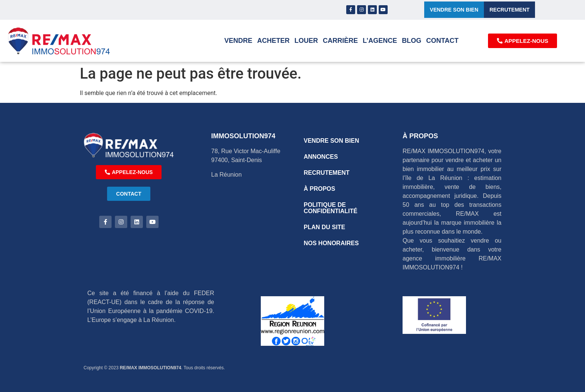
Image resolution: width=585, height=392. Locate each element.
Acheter (273, 41)
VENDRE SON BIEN (331, 141)
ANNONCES (321, 157)
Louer (306, 41)
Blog (412, 41)
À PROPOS (319, 189)
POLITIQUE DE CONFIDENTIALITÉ (331, 208)
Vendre (238, 41)
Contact (442, 41)
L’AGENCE (380, 41)
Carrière (340, 41)
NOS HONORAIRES (331, 243)
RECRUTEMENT (327, 173)
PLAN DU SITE (324, 227)
